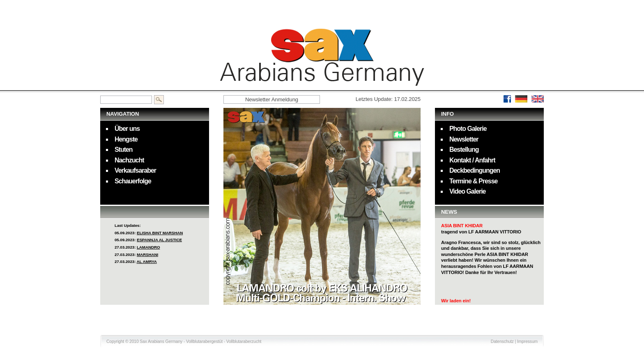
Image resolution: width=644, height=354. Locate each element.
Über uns (127, 129)
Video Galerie (467, 191)
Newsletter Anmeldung (272, 99)
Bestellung (464, 150)
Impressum (527, 341)
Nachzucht (129, 160)
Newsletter (464, 139)
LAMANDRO (148, 247)
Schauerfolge (133, 181)
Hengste (126, 139)
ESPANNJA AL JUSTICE (159, 240)
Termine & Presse (473, 181)
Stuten (124, 150)
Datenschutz (502, 341)
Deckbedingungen (475, 170)
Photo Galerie (468, 129)
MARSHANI (147, 255)
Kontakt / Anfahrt (472, 160)
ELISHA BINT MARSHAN (160, 233)
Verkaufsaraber (135, 170)
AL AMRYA (147, 262)
